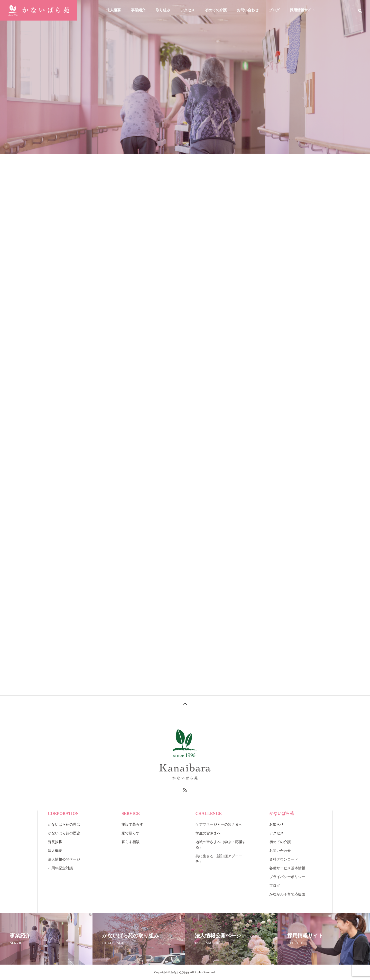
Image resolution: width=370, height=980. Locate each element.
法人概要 (114, 10)
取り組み (163, 10)
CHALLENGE (209, 813)
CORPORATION (63, 813)
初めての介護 (216, 10)
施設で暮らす (132, 824)
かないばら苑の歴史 (64, 833)
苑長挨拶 (55, 842)
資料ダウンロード (284, 859)
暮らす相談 (131, 842)
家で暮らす (131, 833)
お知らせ (276, 824)
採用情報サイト (302, 10)
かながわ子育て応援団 (287, 894)
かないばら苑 (282, 813)
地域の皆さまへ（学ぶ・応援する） (221, 845)
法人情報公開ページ (64, 859)
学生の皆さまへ (208, 833)
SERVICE (131, 813)
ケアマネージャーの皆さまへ (219, 824)
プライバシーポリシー (287, 877)
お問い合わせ (248, 10)
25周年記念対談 (60, 868)
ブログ (274, 10)
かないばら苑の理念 (64, 824)
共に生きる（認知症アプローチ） (219, 859)
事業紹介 (138, 10)
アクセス (188, 10)
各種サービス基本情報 (287, 868)
